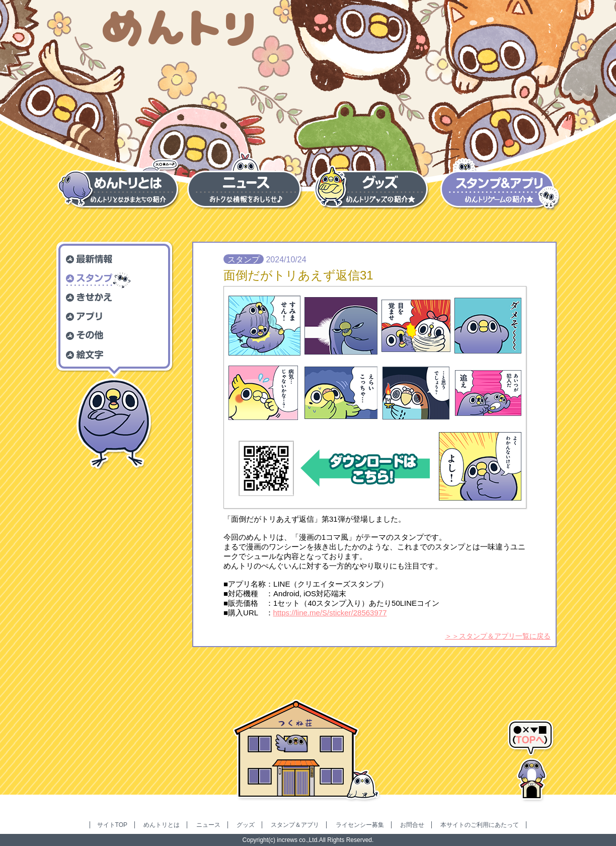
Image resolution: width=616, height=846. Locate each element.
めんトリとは (162, 825)
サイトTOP (112, 825)
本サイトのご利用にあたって (480, 825)
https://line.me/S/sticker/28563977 (330, 613)
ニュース (208, 825)
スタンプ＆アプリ (295, 825)
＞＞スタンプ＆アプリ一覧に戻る (498, 636)
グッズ (246, 825)
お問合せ (412, 825)
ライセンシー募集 (360, 825)
